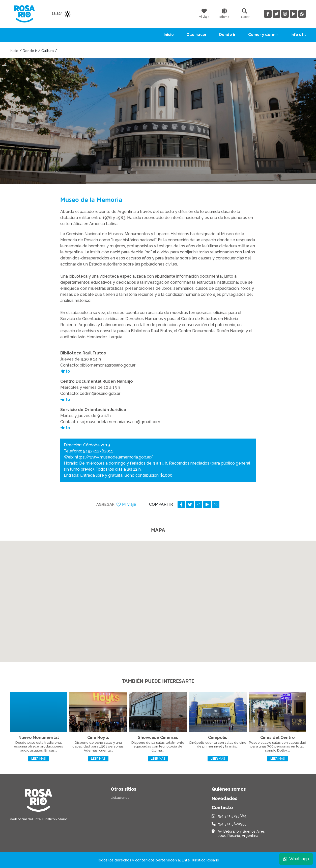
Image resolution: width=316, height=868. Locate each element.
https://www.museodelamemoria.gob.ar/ (114, 457)
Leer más (38, 759)
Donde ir (227, 35)
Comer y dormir (263, 35)
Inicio (169, 35)
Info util (298, 35)
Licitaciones (120, 798)
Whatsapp (295, 858)
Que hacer (196, 35)
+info (65, 371)
